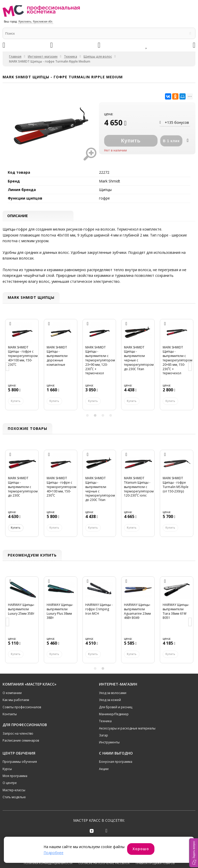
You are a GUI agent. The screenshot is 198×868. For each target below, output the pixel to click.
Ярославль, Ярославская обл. (36, 21)
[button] (194, 853)
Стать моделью (14, 798)
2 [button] (95, 416)
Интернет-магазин (43, 56)
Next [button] (190, 368)
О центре (10, 783)
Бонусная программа (116, 762)
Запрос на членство (18, 734)
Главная (15, 56)
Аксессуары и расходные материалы (127, 729)
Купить (16, 528)
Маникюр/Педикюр (114, 715)
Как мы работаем (16, 700)
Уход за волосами (113, 693)
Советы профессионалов (22, 707)
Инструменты (109, 743)
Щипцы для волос (98, 56)
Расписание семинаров (21, 741)
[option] (22, 368)
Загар (104, 736)
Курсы (7, 769)
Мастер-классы (14, 791)
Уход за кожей (110, 700)
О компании (12, 693)
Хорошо (141, 849)
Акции (104, 769)
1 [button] (87, 416)
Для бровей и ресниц (116, 707)
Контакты (10, 715)
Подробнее (53, 853)
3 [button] (103, 416)
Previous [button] (8, 368)
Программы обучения (20, 762)
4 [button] (111, 416)
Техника (71, 56)
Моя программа (15, 776)
